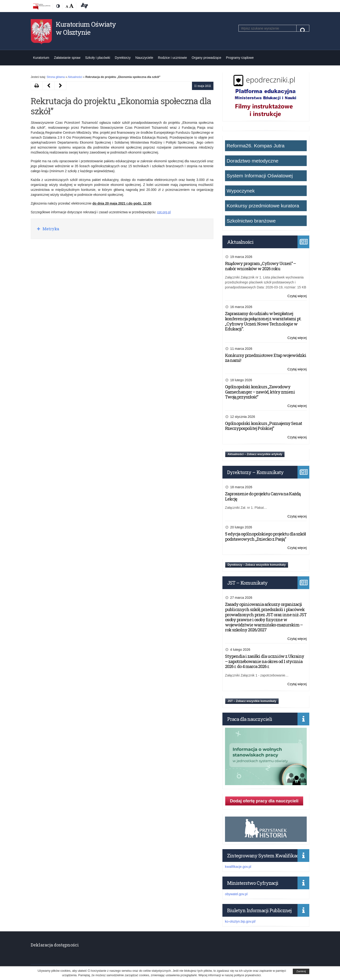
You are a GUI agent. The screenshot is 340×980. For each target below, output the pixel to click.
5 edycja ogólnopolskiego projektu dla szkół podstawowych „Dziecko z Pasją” (265, 536)
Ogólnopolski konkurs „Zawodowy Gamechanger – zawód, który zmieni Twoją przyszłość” (260, 392)
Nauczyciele (144, 58)
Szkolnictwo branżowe (251, 221)
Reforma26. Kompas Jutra (256, 146)
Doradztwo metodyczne (253, 161)
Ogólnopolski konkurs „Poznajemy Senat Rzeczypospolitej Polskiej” (263, 426)
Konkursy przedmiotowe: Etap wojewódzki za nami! (266, 358)
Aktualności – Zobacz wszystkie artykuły (255, 454)
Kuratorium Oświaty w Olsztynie (86, 28)
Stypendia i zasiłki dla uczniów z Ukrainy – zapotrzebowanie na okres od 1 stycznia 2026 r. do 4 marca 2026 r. (265, 661)
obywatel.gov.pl (236, 894)
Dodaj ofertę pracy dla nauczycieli (264, 801)
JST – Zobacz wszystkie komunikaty (252, 701)
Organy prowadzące (206, 58)
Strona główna (56, 77)
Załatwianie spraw (67, 58)
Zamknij (301, 971)
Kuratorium (41, 58)
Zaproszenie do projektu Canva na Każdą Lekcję (263, 496)
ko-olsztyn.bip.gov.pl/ (240, 921)
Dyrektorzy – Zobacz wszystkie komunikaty (257, 565)
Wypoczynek (241, 191)
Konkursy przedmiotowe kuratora (263, 206)
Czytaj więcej (297, 296)
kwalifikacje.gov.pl (238, 867)
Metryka (50, 229)
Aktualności (75, 77)
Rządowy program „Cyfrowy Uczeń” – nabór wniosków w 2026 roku (260, 266)
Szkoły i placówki (98, 58)
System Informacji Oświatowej (260, 176)
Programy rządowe (240, 58)
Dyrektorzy (123, 58)
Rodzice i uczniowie (172, 58)
